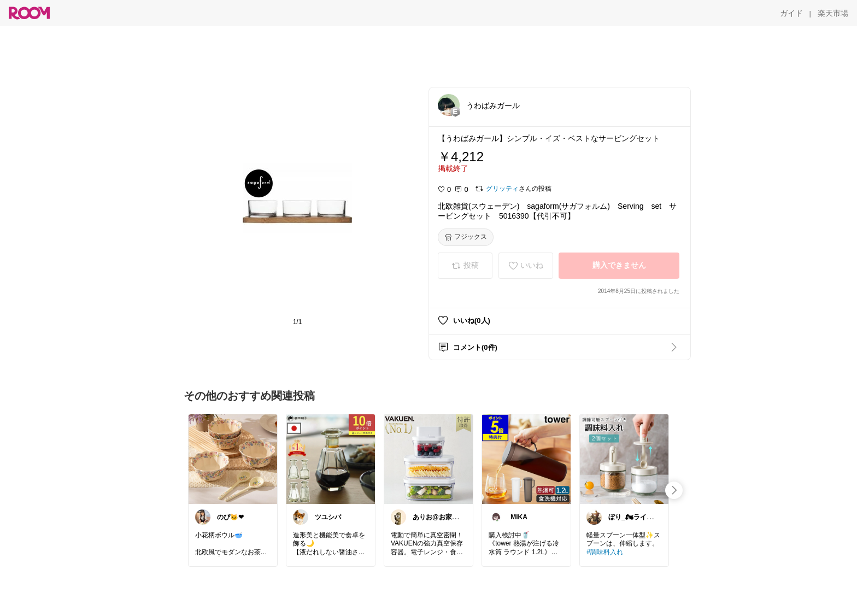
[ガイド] (791, 13)
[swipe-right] (674, 490)
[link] (233, 459)
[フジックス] (466, 237)
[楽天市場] (833, 13)
